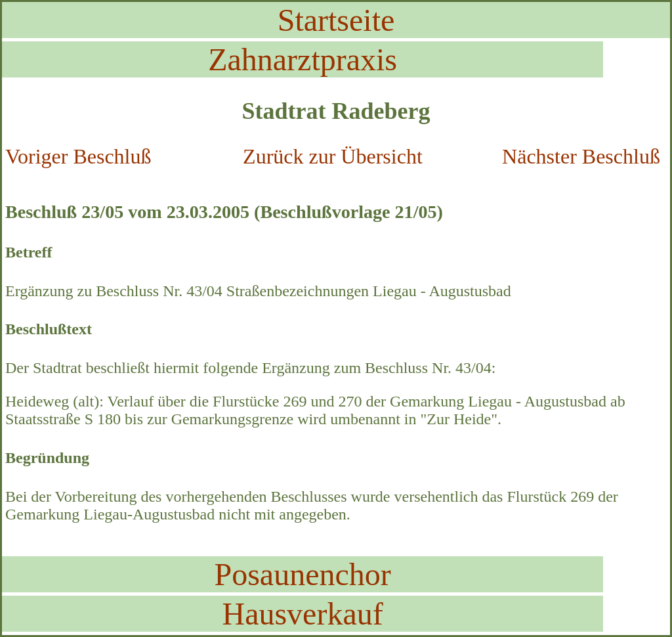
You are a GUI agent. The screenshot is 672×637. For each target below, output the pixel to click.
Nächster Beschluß (581, 156)
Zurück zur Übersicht (333, 156)
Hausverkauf (302, 614)
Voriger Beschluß (78, 156)
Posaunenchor (302, 574)
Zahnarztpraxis (303, 59)
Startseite (336, 20)
